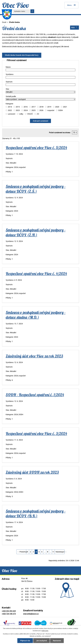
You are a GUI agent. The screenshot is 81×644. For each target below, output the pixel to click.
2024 (26, 110)
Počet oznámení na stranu (60, 133)
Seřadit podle (11, 96)
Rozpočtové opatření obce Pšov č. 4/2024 (36, 273)
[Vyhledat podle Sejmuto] (41, 85)
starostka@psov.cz (31, 614)
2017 (34, 107)
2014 (10, 107)
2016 (26, 107)
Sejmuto (9, 82)
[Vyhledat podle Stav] (41, 92)
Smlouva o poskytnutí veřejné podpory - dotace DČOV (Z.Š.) (36, 189)
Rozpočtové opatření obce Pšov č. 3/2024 (36, 433)
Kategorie (9, 104)
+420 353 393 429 (9, 611)
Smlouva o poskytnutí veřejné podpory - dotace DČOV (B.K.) (36, 513)
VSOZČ (30, 114)
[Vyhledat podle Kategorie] (6, 107)
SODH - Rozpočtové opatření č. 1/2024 (35, 395)
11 (53, 552)
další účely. (45, 631)
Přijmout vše (25, 641)
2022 (10, 110)
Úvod (4, 22)
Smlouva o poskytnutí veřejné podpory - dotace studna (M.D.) (36, 315)
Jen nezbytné (41, 641)
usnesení (12, 114)
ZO (38, 114)
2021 (65, 107)
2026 (41, 110)
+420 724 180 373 (9, 614)
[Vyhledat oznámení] (40, 121)
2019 (49, 107)
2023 (18, 110)
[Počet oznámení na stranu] (75, 132)
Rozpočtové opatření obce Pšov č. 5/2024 (36, 148)
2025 (34, 110)
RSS (75, 27)
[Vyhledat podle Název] (41, 70)
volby (21, 114)
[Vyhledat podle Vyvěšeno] (41, 77)
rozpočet (51, 110)
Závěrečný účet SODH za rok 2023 (32, 472)
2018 (41, 107)
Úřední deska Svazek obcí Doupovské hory (22, 55)
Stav (7, 89)
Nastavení (57, 641)
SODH (61, 110)
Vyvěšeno (10, 74)
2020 (57, 107)
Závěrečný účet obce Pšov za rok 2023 (34, 356)
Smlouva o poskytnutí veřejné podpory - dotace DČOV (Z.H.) (36, 232)
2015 (18, 107)
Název (8, 67)
